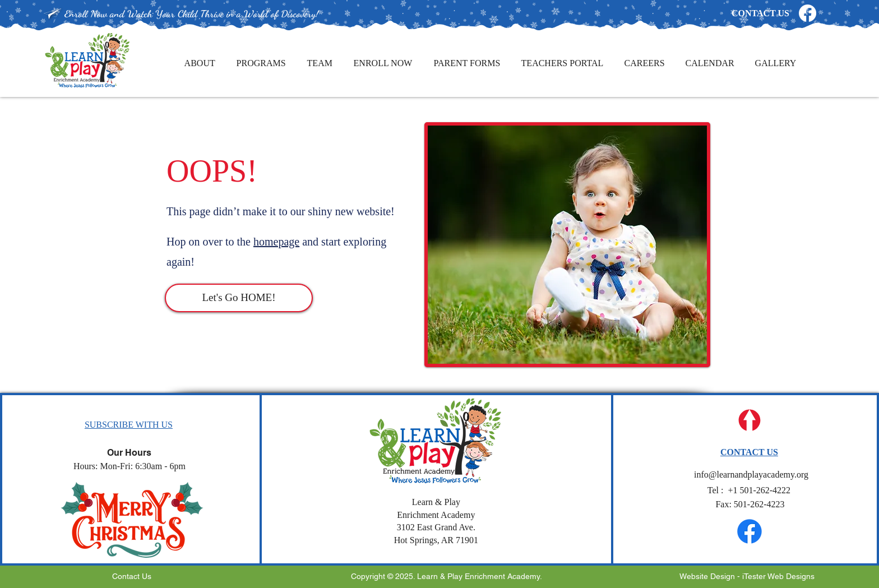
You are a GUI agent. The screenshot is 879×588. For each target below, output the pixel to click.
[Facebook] (808, 13)
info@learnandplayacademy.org (750, 474)
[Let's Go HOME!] (239, 298)
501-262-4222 (750, 490)
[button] (129, 425)
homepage (276, 242)
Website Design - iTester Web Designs (747, 576)
